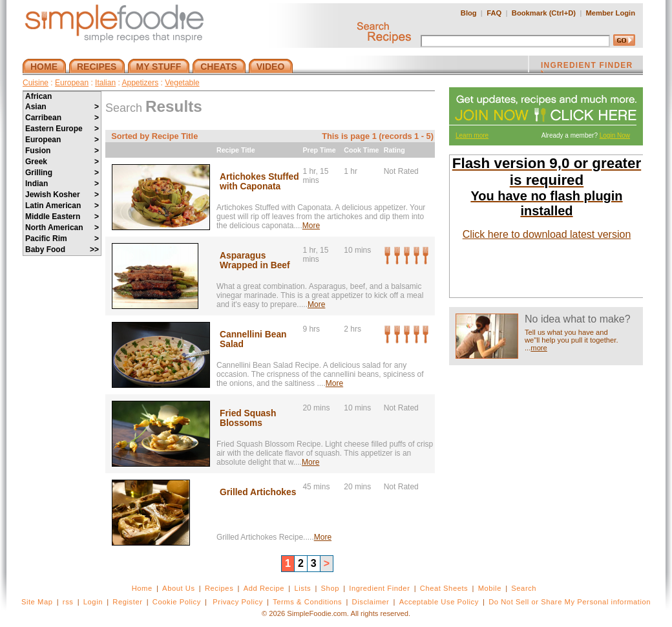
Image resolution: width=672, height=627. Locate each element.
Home (142, 588)
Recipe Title (236, 150)
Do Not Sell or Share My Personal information (570, 602)
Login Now (615, 135)
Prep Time (319, 150)
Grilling (62, 173)
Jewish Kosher (62, 195)
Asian (62, 107)
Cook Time (361, 150)
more (539, 348)
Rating (394, 150)
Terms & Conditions (307, 602)
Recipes (219, 588)
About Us (179, 588)
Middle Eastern (62, 217)
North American (62, 228)
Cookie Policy (177, 602)
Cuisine (36, 83)
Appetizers (140, 83)
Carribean (62, 118)
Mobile (490, 588)
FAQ (494, 13)
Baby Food (62, 250)
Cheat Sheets (444, 588)
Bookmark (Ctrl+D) (544, 13)
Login (93, 602)
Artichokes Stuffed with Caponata (259, 182)
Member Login (611, 13)
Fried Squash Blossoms (248, 418)
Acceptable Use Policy (439, 602)
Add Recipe (264, 588)
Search (524, 588)
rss (68, 602)
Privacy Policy (237, 602)
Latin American (62, 206)
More (311, 226)
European (72, 83)
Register (127, 602)
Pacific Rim (62, 239)
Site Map (37, 602)
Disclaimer (371, 602)
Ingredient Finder (379, 588)
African (38, 96)
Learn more (472, 135)
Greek (62, 162)
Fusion (62, 151)
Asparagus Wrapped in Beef (255, 260)
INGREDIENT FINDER (587, 67)
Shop (330, 588)
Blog (469, 13)
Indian (62, 184)
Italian (105, 83)
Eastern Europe (62, 129)
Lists (302, 588)
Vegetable (182, 83)
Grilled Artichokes (258, 492)
